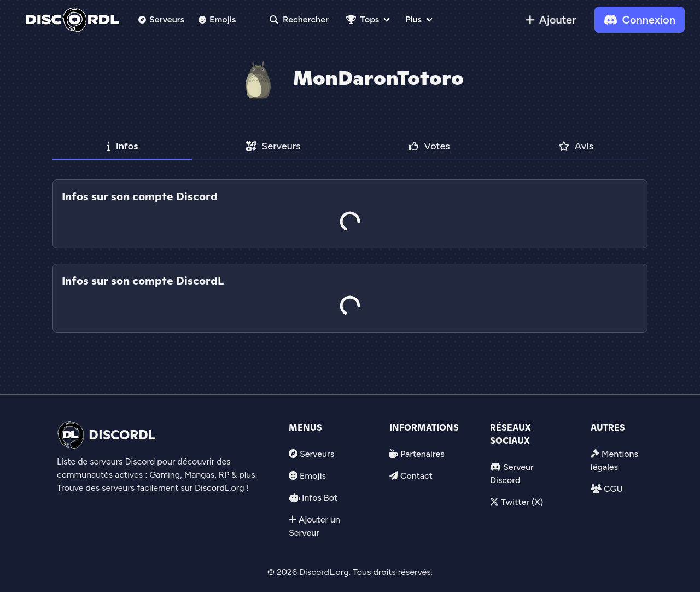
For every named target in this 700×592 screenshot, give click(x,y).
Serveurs (161, 19)
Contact (416, 476)
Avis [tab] (576, 146)
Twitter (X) (522, 502)
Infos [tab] (122, 146)
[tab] (350, 256)
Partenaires (422, 454)
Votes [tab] (429, 146)
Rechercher (299, 19)
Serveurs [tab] (273, 146)
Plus (413, 19)
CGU (613, 489)
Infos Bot (320, 498)
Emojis (217, 19)
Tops (363, 19)
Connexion (640, 20)
